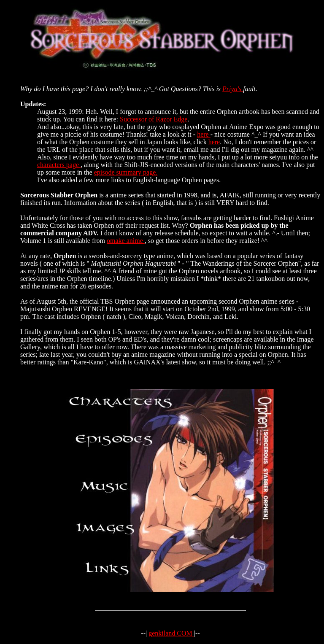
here (204, 134)
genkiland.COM (171, 633)
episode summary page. (126, 172)
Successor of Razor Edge (154, 119)
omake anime (126, 241)
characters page (59, 165)
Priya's (233, 89)
